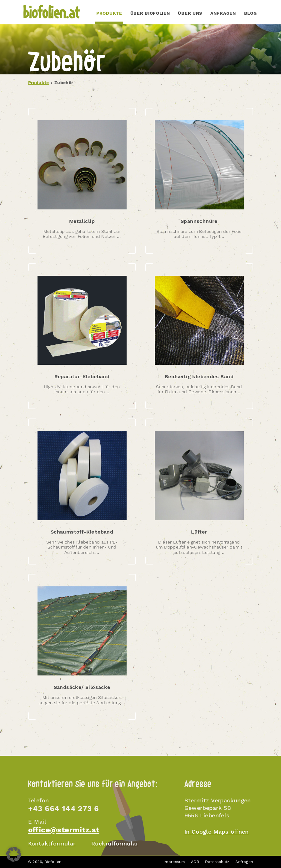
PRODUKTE (109, 13)
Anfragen (223, 13)
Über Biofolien (150, 13)
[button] (14, 854)
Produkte (39, 83)
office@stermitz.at (64, 830)
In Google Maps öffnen (217, 832)
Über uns (190, 13)
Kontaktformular (52, 843)
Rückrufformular (115, 843)
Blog (251, 13)
